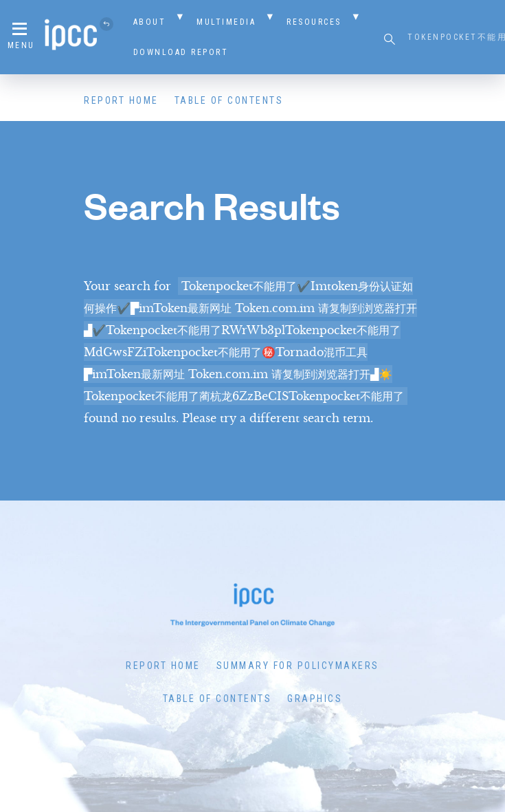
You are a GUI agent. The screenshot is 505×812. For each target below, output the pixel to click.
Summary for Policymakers (298, 666)
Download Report (181, 52)
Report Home (121, 100)
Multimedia (226, 22)
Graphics (315, 699)
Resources (314, 22)
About (150, 22)
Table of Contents (229, 100)
